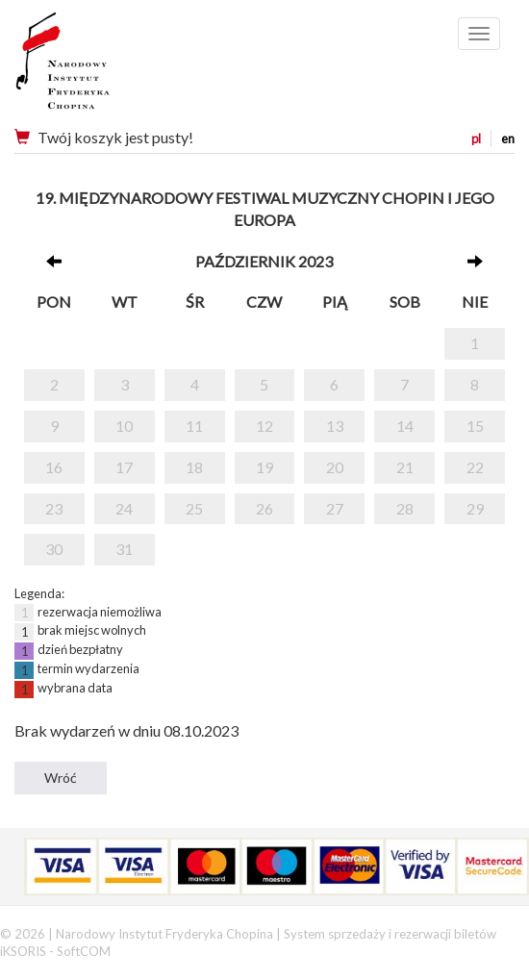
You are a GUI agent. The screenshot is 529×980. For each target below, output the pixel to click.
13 (335, 426)
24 (124, 508)
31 (124, 549)
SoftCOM (84, 951)
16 (54, 467)
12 (264, 426)
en (508, 138)
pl (476, 138)
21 (405, 467)
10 (124, 426)
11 (194, 426)
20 (335, 467)
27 (335, 508)
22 (475, 467)
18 (194, 467)
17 (124, 467)
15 (475, 426)
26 (264, 508)
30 (54, 549)
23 (54, 508)
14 (405, 426)
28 (405, 508)
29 (475, 508)
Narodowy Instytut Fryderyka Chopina (99, 67)
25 (194, 508)
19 (264, 467)
